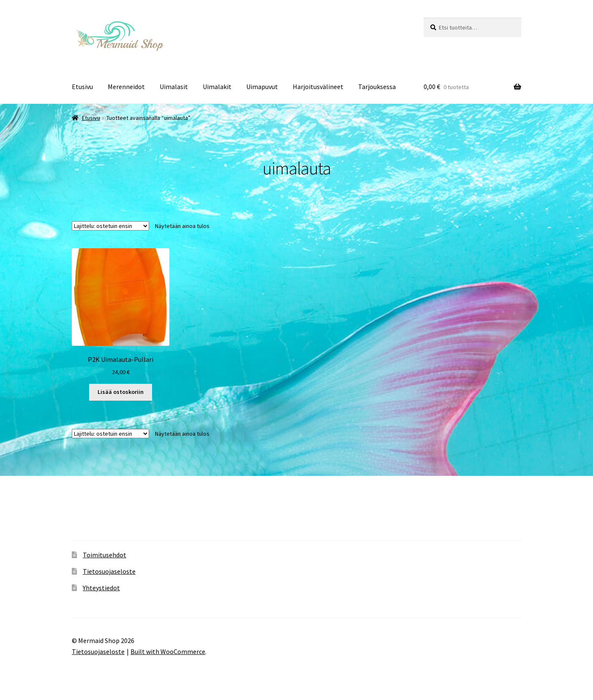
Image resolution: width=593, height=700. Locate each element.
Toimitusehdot (105, 555)
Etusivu (82, 87)
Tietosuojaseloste (109, 571)
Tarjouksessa (377, 87)
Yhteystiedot (101, 588)
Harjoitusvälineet (318, 87)
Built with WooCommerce (168, 651)
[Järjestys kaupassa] (110, 226)
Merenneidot (126, 87)
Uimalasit (174, 87)
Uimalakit (217, 87)
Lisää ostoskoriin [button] (121, 392)
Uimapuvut (262, 87)
